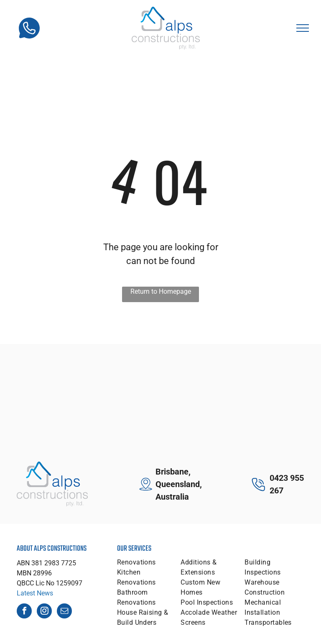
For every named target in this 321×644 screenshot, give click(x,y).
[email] (64, 612)
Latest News (35, 593)
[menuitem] (147, 562)
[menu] (303, 28)
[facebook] (24, 612)
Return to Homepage (161, 291)
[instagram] (44, 612)
